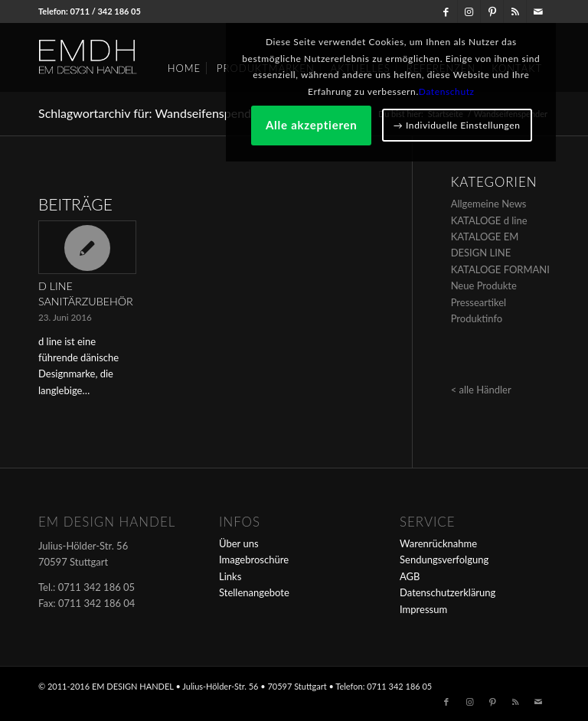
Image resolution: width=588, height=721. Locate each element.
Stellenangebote (254, 592)
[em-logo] (113, 57)
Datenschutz (488, 140)
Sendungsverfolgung (444, 560)
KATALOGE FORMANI (500, 269)
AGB (410, 576)
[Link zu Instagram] (469, 11)
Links (230, 576)
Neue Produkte (484, 285)
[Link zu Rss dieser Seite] (515, 11)
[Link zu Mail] (538, 11)
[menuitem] (184, 63)
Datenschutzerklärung (448, 592)
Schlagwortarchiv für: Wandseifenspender (150, 113)
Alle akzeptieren (462, 174)
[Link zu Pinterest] (492, 11)
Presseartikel (479, 302)
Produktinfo (477, 318)
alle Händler (485, 390)
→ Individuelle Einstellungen (462, 221)
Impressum (423, 609)
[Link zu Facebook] (446, 11)
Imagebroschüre (254, 560)
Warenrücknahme (438, 543)
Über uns (239, 543)
